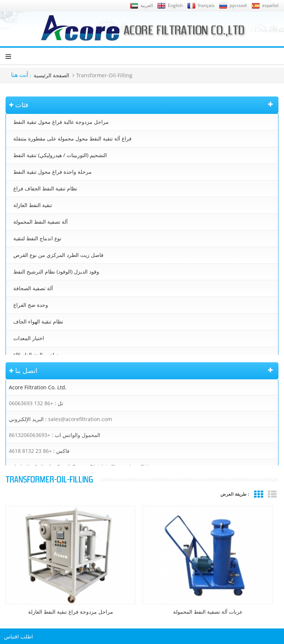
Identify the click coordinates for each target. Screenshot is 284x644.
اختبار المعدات (29, 338)
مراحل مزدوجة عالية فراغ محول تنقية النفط (61, 122)
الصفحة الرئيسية (51, 75)
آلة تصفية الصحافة (33, 288)
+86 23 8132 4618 (30, 476)
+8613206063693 (30, 460)
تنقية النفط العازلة (33, 205)
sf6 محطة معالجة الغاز (38, 355)
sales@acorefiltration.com (80, 445)
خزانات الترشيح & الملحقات (43, 371)
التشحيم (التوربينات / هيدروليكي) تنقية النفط (60, 155)
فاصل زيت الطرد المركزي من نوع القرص (58, 255)
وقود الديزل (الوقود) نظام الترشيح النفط (56, 272)
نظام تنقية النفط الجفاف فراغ (45, 188)
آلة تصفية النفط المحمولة (40, 222)
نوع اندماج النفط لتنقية (37, 238)
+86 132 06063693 (31, 429)
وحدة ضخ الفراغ (31, 305)
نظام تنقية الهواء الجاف (38, 321)
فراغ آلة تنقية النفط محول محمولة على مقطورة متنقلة (72, 138)
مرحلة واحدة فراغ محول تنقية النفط (53, 172)
